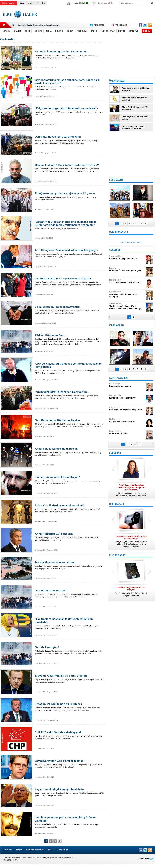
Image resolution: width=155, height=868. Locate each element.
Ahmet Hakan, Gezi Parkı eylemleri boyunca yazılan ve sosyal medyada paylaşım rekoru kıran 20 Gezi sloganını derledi (70, 480)
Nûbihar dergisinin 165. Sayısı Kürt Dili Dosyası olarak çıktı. (131, 591)
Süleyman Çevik (127, 257)
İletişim (19, 850)
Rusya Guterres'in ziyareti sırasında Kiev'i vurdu (133, 127)
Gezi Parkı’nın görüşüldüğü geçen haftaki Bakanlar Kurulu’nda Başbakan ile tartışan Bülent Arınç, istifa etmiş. (70, 537)
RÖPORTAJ (115, 453)
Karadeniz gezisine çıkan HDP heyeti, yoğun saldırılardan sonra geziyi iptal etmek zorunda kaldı (70, 111)
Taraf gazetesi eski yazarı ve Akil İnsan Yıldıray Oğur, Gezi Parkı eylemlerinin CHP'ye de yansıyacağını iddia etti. (70, 368)
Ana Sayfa (8, 850)
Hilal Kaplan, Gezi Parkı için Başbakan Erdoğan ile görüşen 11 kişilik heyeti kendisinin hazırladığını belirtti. (70, 623)
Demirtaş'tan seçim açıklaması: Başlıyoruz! (136, 89)
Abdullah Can (127, 306)
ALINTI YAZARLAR (119, 378)
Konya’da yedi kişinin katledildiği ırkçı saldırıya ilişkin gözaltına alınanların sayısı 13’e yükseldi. (131, 541)
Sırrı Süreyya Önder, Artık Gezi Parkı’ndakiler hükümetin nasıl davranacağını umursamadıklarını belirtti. (70, 822)
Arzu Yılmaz (127, 409)
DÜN (123, 242)
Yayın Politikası (62, 850)
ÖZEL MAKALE (117, 504)
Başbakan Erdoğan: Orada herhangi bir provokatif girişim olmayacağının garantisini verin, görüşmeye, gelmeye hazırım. (70, 679)
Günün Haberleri (8, 3)
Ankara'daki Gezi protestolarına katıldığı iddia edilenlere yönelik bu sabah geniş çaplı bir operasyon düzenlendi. (70, 452)
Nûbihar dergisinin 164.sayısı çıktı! (35, 25)
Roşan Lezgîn (127, 281)
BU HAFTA (131, 242)
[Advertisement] (131, 56)
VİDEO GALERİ (116, 325)
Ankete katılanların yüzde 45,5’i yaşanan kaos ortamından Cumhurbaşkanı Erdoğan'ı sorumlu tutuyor (70, 84)
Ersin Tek (127, 269)
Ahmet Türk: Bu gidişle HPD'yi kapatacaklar (135, 108)
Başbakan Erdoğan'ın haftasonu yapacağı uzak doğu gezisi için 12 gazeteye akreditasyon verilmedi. (70, 196)
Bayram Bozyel (127, 294)
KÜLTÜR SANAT (117, 555)
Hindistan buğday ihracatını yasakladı (134, 99)
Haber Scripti (143, 859)
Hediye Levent (127, 421)
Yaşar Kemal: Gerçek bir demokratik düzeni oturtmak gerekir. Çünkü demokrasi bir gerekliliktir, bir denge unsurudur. (70, 792)
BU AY (139, 242)
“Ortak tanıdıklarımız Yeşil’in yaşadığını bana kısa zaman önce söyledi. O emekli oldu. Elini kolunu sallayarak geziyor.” (70, 253)
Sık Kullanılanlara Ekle (35, 850)
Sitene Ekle (41, 3)
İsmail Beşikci (127, 432)
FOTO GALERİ (116, 180)
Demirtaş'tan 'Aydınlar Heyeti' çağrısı (135, 118)
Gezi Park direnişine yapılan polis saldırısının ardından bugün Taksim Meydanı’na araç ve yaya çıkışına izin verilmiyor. (70, 565)
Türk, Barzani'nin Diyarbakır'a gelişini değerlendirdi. (70, 225)
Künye (22, 3)
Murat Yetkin (127, 385)
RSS (50, 850)
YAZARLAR (115, 250)
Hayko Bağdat (127, 397)
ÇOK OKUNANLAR (118, 232)
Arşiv (30, 3)
